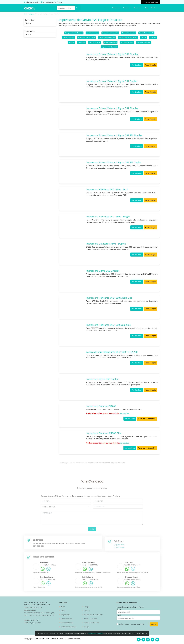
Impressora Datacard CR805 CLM (104, 433)
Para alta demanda (95, 42)
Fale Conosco (156, 8)
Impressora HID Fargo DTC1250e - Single (108, 216)
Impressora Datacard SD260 (101, 406)
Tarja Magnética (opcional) (109, 47)
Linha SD (71, 42)
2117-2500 (59, 2)
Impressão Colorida (68, 38)
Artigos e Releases (67, 619)
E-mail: (119, 615)
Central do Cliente (152, 2)
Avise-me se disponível (147, 419)
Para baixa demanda (111, 42)
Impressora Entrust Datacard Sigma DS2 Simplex (112, 54)
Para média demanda (127, 42)
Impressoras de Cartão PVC (93, 615)
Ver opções (124, 413)
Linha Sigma (82, 42)
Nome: (119, 609)
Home (107, 8)
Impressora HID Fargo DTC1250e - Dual (107, 189)
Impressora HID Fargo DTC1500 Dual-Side (108, 325)
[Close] (147, 634)
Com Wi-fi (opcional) (92, 33)
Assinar (154, 624)
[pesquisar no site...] (66, 8)
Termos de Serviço (67, 623)
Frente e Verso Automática (110, 33)
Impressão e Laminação (146, 33)
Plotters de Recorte (90, 619)
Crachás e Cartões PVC (92, 623)
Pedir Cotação (150, 65)
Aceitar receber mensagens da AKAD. (132, 624)
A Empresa (116, 8)
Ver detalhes (137, 65)
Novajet (86, 607)
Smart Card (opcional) (144, 42)
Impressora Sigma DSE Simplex (103, 271)
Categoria (31, 14)
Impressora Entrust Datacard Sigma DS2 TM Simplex (114, 135)
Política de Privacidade (95, 633)
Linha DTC (153, 38)
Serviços (87, 627)
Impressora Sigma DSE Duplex (102, 379)
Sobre (63, 611)
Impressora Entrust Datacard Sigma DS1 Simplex (112, 108)
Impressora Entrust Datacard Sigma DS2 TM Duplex (114, 162)
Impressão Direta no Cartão (87, 38)
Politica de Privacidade (68, 627)
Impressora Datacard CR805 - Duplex (106, 244)
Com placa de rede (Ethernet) (74, 33)
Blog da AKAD (65, 615)
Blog (146, 8)
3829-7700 (50, 2)
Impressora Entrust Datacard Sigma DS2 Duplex (112, 81)
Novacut (87, 611)
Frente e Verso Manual (129, 33)
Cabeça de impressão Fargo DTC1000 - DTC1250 (112, 352)
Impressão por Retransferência (128, 38)
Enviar (92, 536)
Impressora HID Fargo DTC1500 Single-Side (109, 298)
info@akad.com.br (32, 2)
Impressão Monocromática (107, 38)
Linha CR (144, 38)
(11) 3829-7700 (36, 620)
